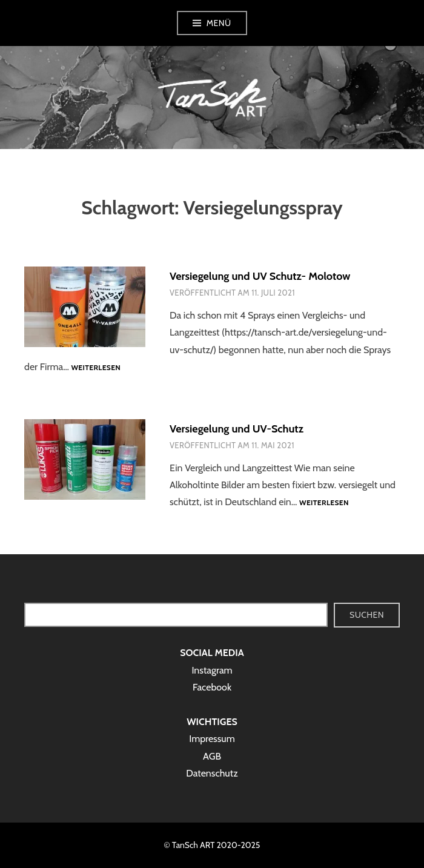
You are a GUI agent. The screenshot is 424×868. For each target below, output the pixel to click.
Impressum (212, 739)
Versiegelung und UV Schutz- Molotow (260, 276)
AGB (212, 756)
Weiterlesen (96, 368)
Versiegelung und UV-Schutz (237, 429)
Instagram (212, 670)
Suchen (367, 615)
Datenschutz (212, 773)
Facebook (212, 687)
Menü (219, 23)
